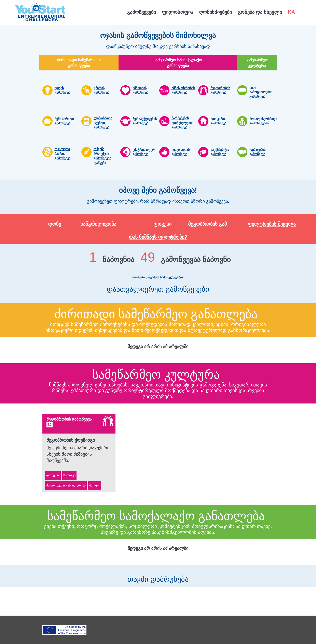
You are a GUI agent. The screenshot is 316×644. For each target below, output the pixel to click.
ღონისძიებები (215, 12)
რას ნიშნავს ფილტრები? (158, 237)
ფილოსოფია (177, 12)
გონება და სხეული (260, 12)
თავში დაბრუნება (158, 576)
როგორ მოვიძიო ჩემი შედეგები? (158, 277)
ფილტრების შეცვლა (272, 224)
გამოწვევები (141, 12)
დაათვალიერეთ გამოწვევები (158, 292)
